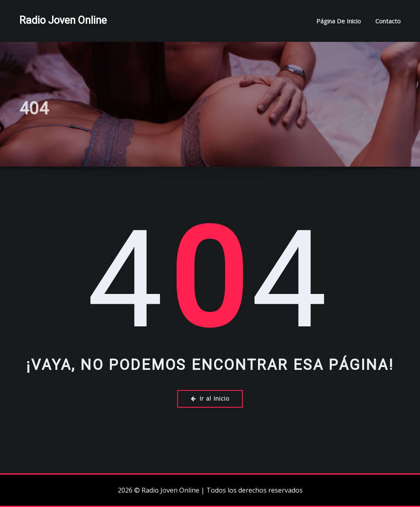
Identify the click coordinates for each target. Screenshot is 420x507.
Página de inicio (339, 21)
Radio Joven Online (63, 20)
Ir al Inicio (210, 398)
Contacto (388, 21)
